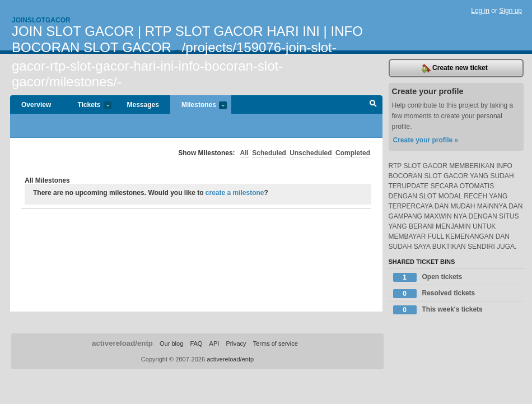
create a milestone (235, 193)
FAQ (196, 343)
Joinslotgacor (41, 20)
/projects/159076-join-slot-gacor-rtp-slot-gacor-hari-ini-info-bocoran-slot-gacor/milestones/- (174, 65)
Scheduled (269, 153)
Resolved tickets (434, 294)
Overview (36, 105)
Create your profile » (426, 140)
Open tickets (428, 277)
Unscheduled (311, 153)
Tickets (88, 106)
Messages (143, 105)
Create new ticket (455, 68)
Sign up (510, 11)
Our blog (171, 343)
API (214, 343)
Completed (353, 153)
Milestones (199, 106)
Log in (480, 11)
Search (373, 105)
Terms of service (276, 343)
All (244, 153)
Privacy (236, 343)
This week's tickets (438, 310)
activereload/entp (122, 343)
